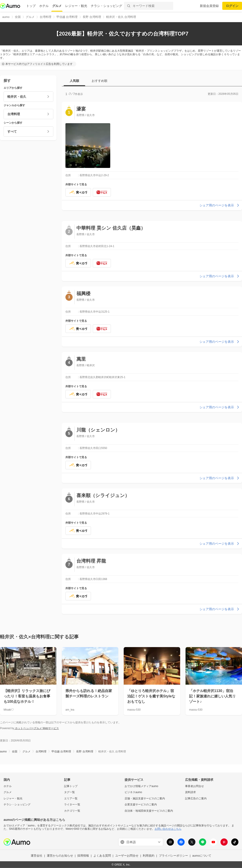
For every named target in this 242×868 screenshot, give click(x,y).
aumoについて (202, 856)
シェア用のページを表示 (220, 205)
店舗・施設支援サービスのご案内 (145, 798)
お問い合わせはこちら (168, 829)
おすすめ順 (99, 81)
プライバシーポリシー (173, 856)
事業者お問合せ (194, 786)
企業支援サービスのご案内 (141, 804)
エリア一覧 (71, 798)
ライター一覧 (72, 804)
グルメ (57, 6)
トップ (31, 6)
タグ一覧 (69, 792)
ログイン (232, 6)
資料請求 (190, 792)
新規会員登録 (209, 6)
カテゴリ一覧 (72, 811)
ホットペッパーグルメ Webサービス (36, 728)
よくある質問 (102, 856)
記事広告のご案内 (196, 798)
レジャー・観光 (76, 6)
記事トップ (71, 786)
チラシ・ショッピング (106, 6)
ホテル (44, 6)
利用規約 (149, 856)
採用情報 (83, 856)
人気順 (74, 81)
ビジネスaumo (133, 792)
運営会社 (37, 856)
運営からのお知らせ (60, 856)
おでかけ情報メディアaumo (141, 786)
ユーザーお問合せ (127, 856)
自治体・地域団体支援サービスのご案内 (149, 811)
